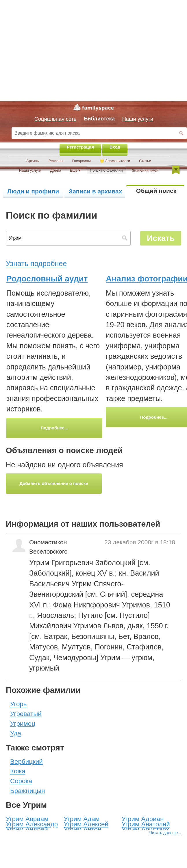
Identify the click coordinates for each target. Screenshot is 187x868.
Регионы (56, 161)
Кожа (18, 771)
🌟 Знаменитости (115, 161)
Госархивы (82, 161)
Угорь (18, 704)
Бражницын (28, 791)
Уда (16, 733)
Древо (56, 170)
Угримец (23, 724)
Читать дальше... (165, 833)
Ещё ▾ (75, 170)
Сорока (21, 781)
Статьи (145, 161)
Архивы (33, 161)
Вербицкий (26, 762)
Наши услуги (30, 170)
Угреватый (26, 714)
